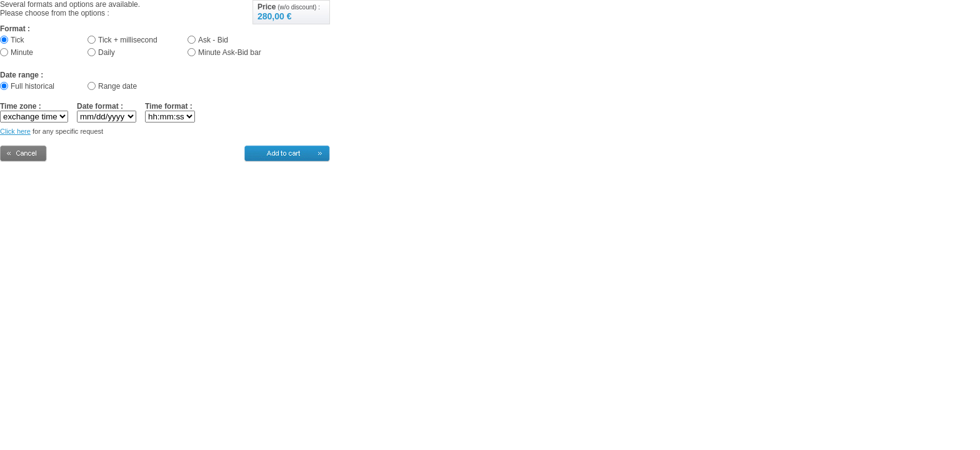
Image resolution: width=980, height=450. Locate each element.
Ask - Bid (213, 40)
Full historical (32, 86)
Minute (22, 52)
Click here (15, 131)
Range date (117, 86)
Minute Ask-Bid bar (230, 52)
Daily (107, 52)
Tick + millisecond (128, 40)
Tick (17, 40)
